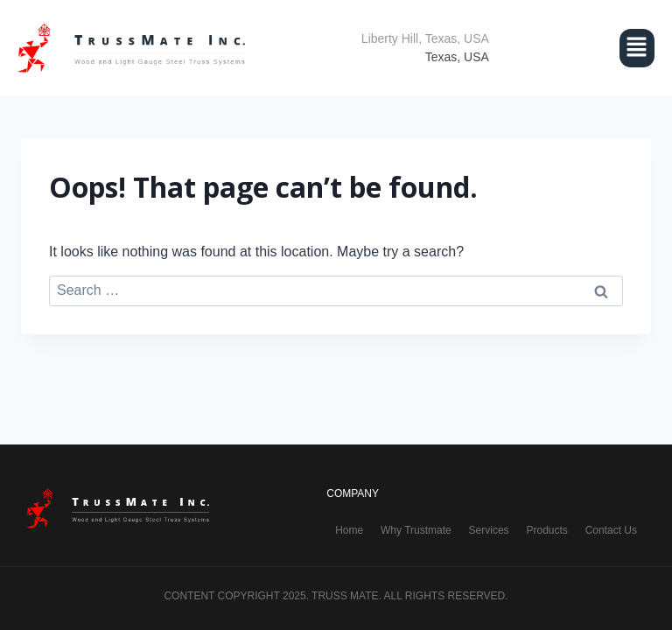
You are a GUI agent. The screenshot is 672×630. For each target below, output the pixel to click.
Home (349, 530)
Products (546, 530)
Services (489, 530)
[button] (589, 48)
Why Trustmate (416, 530)
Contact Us (611, 530)
